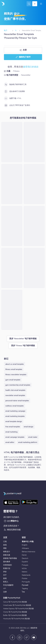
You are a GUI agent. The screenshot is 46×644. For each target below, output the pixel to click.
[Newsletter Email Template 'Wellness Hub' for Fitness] (34, 226)
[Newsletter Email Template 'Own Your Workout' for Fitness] (12, 226)
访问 (11, 521)
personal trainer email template (17, 401)
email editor (10, 442)
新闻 (5, 578)
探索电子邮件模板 (10, 558)
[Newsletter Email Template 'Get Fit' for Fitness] (12, 142)
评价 (5, 572)
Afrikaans (25, 548)
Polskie (25, 578)
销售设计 (7, 552)
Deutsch (25, 558)
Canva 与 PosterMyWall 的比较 (15, 602)
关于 (5, 575)
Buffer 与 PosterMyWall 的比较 (15, 615)
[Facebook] (12, 637)
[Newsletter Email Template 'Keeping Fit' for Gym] (12, 268)
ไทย (23, 592)
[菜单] (41, 4)
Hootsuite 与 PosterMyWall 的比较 (16, 619)
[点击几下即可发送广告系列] (6, 105)
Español (25, 562)
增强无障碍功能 (12, 530)
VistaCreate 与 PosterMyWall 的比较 (17, 605)
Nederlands (26, 575)
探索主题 (7, 555)
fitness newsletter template (16, 375)
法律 (5, 592)
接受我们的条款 (31, 67)
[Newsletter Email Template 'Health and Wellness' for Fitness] (12, 184)
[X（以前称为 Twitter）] (27, 637)
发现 (5, 545)
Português (26, 582)
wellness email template (14, 406)
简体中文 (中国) (28, 542)
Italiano (25, 572)
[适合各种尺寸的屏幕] (6, 91)
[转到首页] (3, 4)
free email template (13, 427)
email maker (33, 437)
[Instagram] (20, 637)
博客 (5, 548)
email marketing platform (28, 442)
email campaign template (15, 437)
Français (25, 565)
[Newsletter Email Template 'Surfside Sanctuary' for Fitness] (12, 310)
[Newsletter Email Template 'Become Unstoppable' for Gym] (34, 142)
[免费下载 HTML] (6, 98)
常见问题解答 (8, 585)
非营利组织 (7, 565)
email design (29, 427)
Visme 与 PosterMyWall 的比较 (15, 612)
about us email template (15, 364)
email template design (14, 421)
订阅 (5, 542)
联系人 (6, 582)
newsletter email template (15, 395)
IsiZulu (24, 568)
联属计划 (7, 568)
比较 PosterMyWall (12, 598)
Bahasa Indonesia (28, 552)
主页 (5, 538)
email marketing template (15, 416)
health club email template (15, 390)
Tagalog (25, 588)
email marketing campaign (15, 411)
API (5, 588)
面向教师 (7, 562)
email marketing (11, 432)
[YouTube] (34, 637)
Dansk (24, 555)
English (25, 545)
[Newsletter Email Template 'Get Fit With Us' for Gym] (34, 184)
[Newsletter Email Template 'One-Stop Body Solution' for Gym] (34, 268)
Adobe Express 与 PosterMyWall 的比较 (18, 609)
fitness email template (14, 369)
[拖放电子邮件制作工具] (6, 85)
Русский (25, 585)
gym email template (13, 380)
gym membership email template (18, 385)
